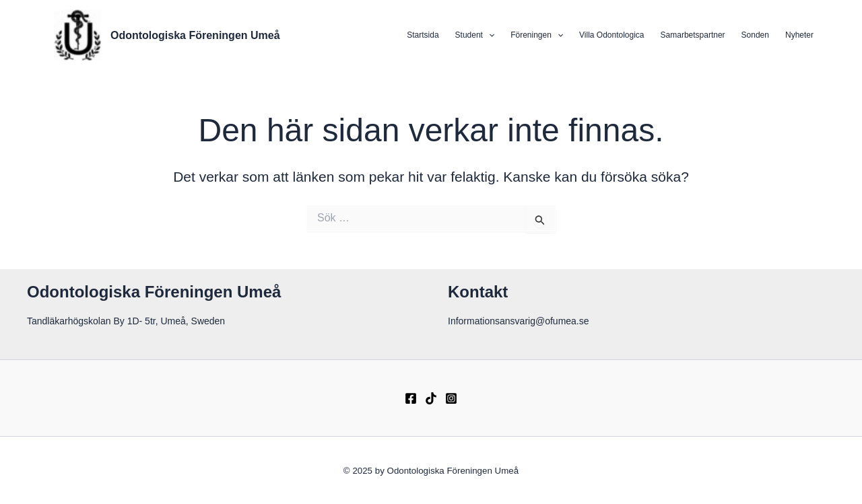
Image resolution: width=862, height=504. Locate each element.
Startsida (423, 35)
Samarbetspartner (693, 35)
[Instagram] (451, 398)
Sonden (755, 35)
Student (475, 35)
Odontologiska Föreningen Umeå (195, 35)
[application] (489, 35)
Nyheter (799, 35)
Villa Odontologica (612, 35)
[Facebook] (411, 398)
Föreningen (537, 35)
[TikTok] (431, 398)
